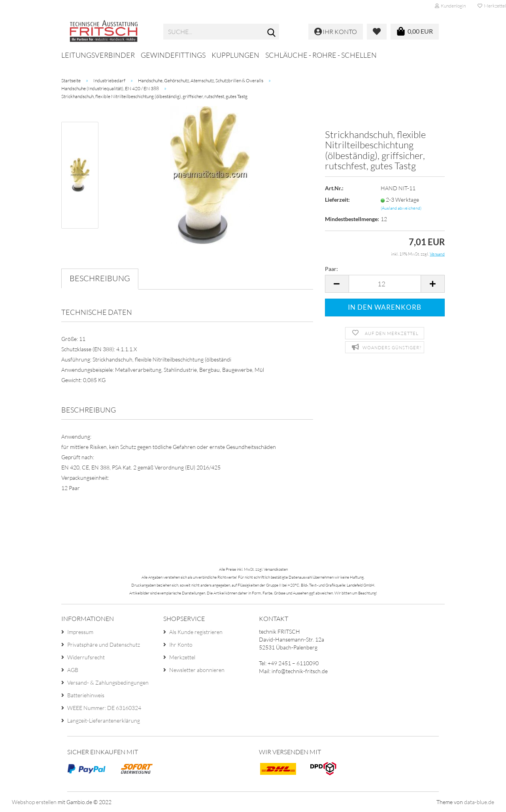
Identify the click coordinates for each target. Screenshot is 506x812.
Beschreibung (100, 278)
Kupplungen (235, 55)
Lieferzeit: (337, 200)
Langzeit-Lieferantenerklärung (104, 720)
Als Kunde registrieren (196, 632)
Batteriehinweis (86, 695)
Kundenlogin (450, 6)
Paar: (331, 269)
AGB (73, 670)
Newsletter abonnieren (197, 670)
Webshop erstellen (34, 802)
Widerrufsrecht (86, 657)
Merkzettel (182, 657)
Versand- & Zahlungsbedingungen (108, 682)
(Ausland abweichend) (401, 208)
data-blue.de (479, 802)
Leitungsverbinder (98, 55)
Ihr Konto (181, 644)
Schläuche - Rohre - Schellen (321, 55)
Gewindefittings (173, 55)
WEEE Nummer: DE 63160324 (104, 708)
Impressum (80, 632)
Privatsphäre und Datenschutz (104, 644)
